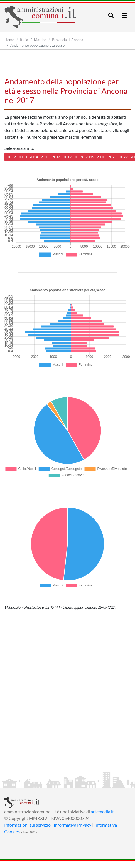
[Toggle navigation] (111, 15)
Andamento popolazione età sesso (37, 45)
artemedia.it (102, 811)
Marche (40, 40)
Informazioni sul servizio (27, 825)
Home (9, 40)
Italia (24, 40)
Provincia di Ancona (68, 40)
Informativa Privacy (73, 825)
